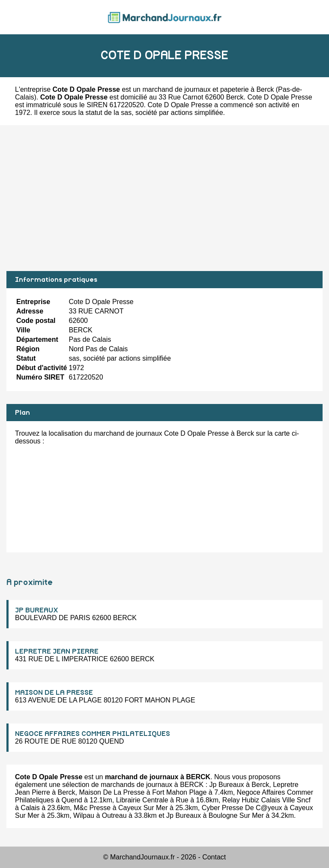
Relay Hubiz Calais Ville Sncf (266, 800)
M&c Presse (92, 808)
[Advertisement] (164, 198)
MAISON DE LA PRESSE (54, 693)
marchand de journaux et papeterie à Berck (208, 89)
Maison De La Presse (112, 792)
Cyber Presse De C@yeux (242, 808)
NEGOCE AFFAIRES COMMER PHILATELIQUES (93, 734)
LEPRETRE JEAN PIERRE (57, 651)
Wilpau (84, 815)
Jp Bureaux (227, 785)
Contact (214, 857)
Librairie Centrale (142, 800)
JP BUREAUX (37, 610)
